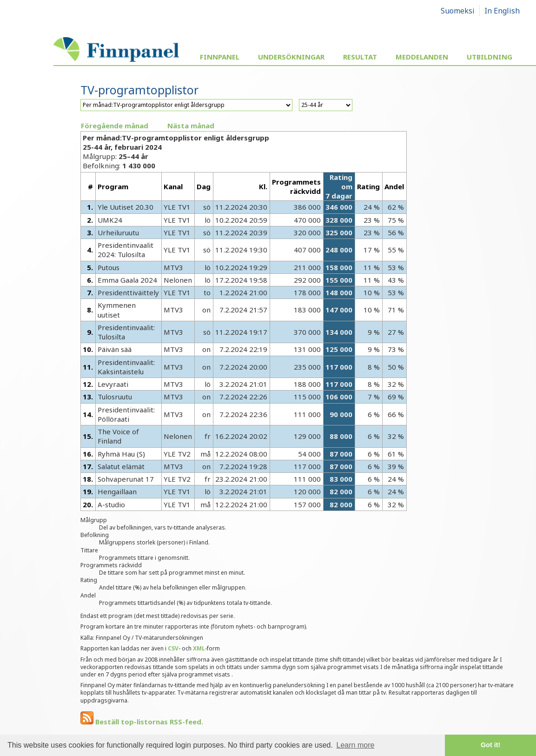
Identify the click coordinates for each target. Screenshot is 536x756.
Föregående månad (115, 126)
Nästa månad (191, 126)
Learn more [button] (356, 745)
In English (502, 11)
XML (199, 648)
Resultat (360, 57)
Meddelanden (422, 57)
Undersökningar (291, 57)
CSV (173, 648)
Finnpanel (220, 57)
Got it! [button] (490, 745)
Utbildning (490, 57)
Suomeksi (458, 11)
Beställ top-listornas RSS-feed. (142, 722)
